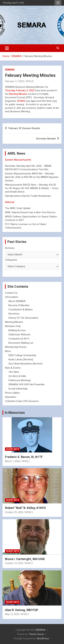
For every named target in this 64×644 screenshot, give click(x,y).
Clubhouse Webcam (19, 334)
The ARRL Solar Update (18, 208)
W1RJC (30, 81)
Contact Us (11, 293)
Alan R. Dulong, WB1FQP (22, 610)
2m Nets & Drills (17, 376)
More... (9, 351)
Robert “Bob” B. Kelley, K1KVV (25, 508)
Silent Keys (12, 449)
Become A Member (19, 305)
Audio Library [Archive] (21, 359)
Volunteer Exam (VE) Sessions (22, 401)
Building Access (17, 330)
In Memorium (15, 413)
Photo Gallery (12, 393)
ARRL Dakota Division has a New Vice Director (30, 212)
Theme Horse (36, 634)
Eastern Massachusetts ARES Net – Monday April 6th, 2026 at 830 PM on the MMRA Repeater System (32, 177)
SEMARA (10, 70)
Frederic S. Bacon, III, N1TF (24, 457)
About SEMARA (17, 301)
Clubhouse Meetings (20, 380)
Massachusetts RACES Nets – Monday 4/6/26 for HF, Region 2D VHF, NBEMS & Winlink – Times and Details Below (32, 188)
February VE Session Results (24, 128)
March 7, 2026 (12, 461)
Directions (14, 314)
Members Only (13, 326)
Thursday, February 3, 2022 (20, 90)
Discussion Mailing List (21, 343)
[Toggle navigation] (7, 48)
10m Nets (14, 372)
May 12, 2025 (12, 614)
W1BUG (21, 101)
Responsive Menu (58, 3)
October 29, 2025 (14, 512)
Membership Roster (16, 347)
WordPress (43, 639)
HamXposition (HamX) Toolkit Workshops (28, 196)
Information (12, 297)
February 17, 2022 (14, 81)
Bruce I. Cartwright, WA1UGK (25, 559)
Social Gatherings (18, 389)
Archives (10, 248)
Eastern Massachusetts (18, 160)
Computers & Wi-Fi (19, 339)
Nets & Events (13, 368)
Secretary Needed (46, 139)
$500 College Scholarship (22, 355)
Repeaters (11, 397)
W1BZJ (26, 461)
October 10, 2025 (14, 563)
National (10, 202)
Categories (11, 260)
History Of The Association (23, 318)
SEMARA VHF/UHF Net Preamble (26, 384)
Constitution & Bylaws (21, 310)
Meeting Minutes (18, 94)
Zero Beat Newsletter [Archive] (25, 364)
